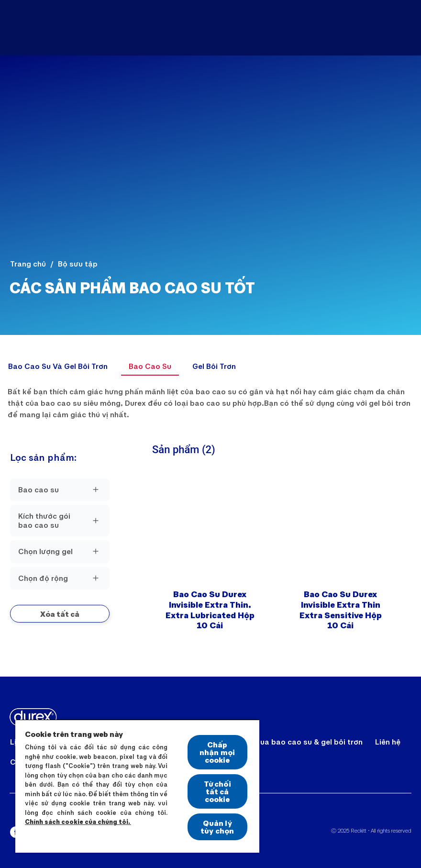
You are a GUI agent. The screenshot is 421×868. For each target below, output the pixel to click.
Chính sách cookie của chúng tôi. (78, 822)
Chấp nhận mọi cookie (217, 752)
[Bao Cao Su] (150, 366)
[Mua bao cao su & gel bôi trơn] (308, 742)
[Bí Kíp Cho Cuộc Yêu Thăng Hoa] (333, 28)
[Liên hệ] (388, 742)
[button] (60, 614)
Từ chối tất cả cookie (217, 791)
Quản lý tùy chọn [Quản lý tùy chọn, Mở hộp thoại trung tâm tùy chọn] (217, 827)
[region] (137, 786)
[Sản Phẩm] (228, 28)
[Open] (403, 28)
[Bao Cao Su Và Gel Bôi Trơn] (58, 366)
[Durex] (33, 28)
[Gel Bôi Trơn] (214, 366)
